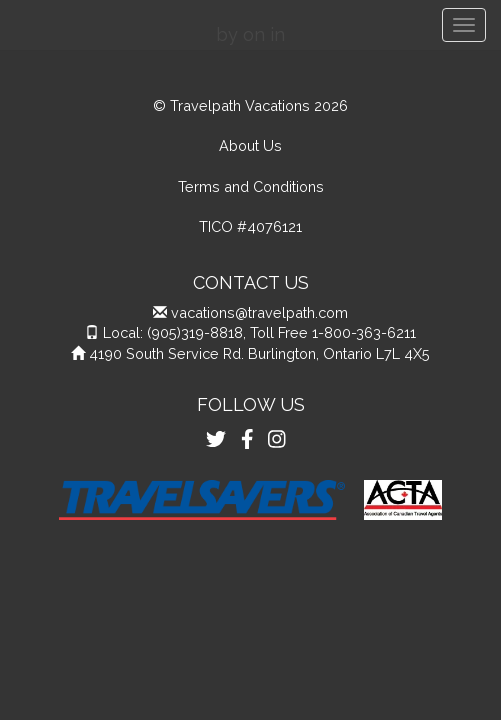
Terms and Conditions (251, 186)
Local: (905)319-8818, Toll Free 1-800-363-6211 (259, 332)
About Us (250, 145)
